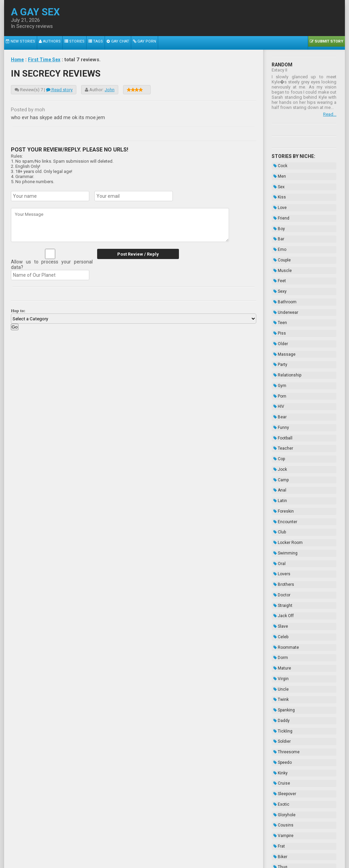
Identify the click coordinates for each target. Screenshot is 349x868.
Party (279, 326)
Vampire (282, 709)
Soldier (280, 633)
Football (281, 386)
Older (279, 309)
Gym (278, 343)
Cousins (282, 701)
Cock (279, 165)
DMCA (175, 847)
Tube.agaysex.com (213, 842)
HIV (277, 360)
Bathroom (283, 275)
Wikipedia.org (192, 859)
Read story (59, 90)
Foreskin (282, 446)
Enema (280, 769)
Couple (280, 241)
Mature (280, 573)
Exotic (280, 684)
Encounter (284, 454)
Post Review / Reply (135, 254)
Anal (278, 429)
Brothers (282, 505)
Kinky (279, 658)
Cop (277, 403)
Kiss (278, 190)
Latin (278, 437)
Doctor (280, 514)
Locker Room (286, 471)
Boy (277, 216)
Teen (278, 292)
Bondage (282, 760)
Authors (45, 43)
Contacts (252, 847)
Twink (279, 599)
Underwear (284, 284)
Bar (277, 224)
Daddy (280, 616)
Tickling (281, 624)
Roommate (284, 556)
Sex (277, 182)
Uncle (279, 590)
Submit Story (328, 43)
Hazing (280, 777)
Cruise (280, 667)
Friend (280, 207)
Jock (278, 412)
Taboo (279, 752)
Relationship (286, 335)
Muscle (281, 250)
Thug (279, 735)
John (110, 90)
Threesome (285, 641)
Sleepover (283, 675)
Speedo (281, 650)
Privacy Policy (227, 847)
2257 (108, 847)
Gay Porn (129, 43)
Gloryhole (283, 692)
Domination (285, 743)
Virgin (279, 582)
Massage (283, 318)
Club (278, 463)
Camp (279, 420)
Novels (280, 786)
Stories (66, 43)
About (94, 847)
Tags (85, 43)
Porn (278, 352)
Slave (279, 539)
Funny (279, 377)
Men (278, 173)
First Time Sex (47, 60)
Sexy (278, 267)
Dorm (279, 565)
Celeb (279, 548)
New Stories (19, 43)
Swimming (284, 480)
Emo (278, 233)
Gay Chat (105, 43)
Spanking (282, 607)
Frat (277, 718)
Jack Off (282, 531)
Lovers (280, 497)
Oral (278, 488)
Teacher (282, 395)
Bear (278, 369)
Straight (281, 522)
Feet (278, 258)
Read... (330, 114)
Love (278, 199)
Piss (278, 301)
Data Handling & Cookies (141, 847)
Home (18, 60)
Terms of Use (198, 847)
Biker (279, 726)
